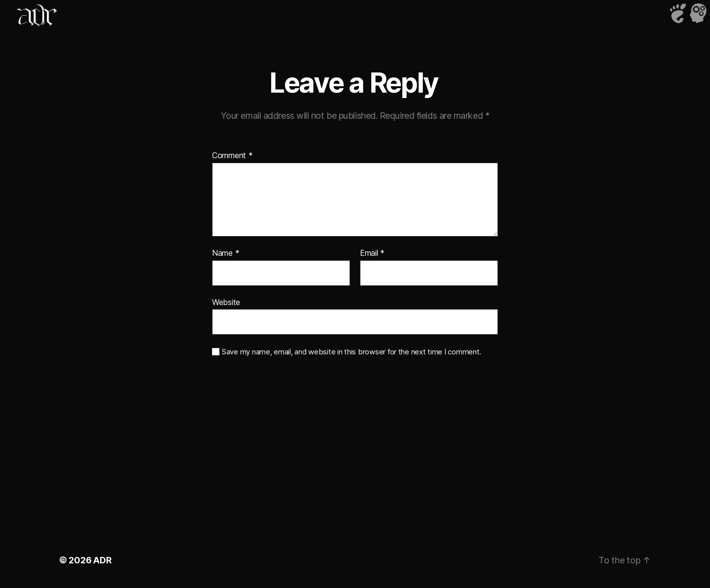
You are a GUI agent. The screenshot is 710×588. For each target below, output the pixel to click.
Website (226, 302)
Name (226, 253)
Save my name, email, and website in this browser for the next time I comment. (352, 352)
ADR (102, 560)
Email (372, 253)
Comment (232, 156)
